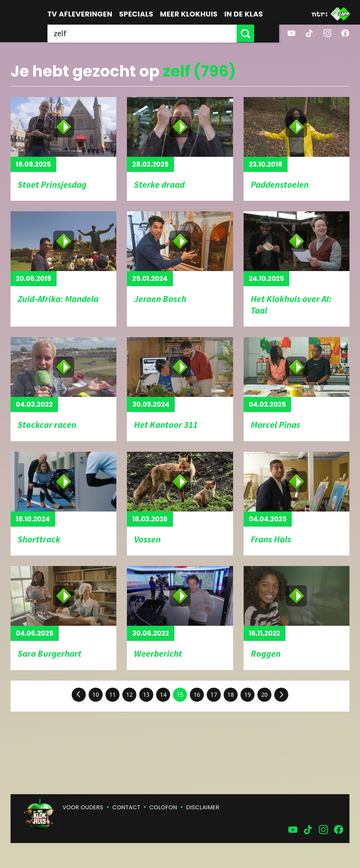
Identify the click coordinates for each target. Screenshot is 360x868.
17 (214, 695)
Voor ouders (83, 807)
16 (197, 695)
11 (112, 695)
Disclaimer (203, 807)
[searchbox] (155, 33)
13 (146, 695)
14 (163, 695)
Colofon (163, 807)
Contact (126, 807)
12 (129, 695)
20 (264, 695)
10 (96, 695)
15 (180, 695)
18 (231, 695)
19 (247, 695)
